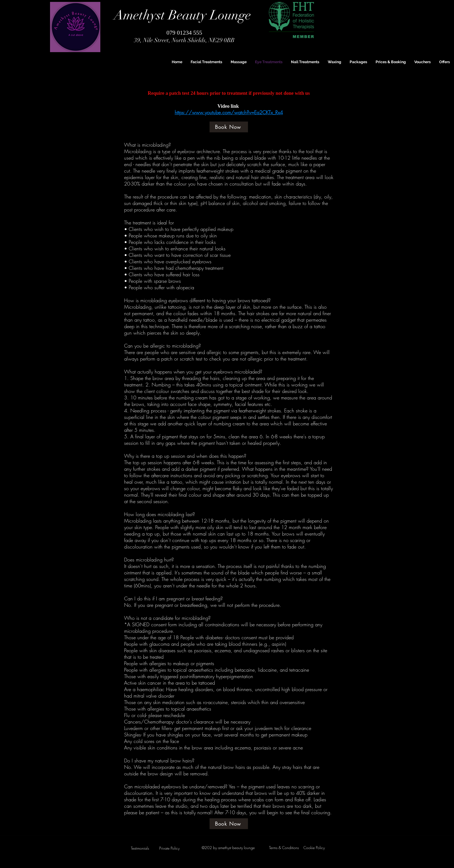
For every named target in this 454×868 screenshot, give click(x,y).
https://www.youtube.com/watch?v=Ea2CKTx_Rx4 (229, 112)
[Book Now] (229, 127)
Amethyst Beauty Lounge (182, 15)
